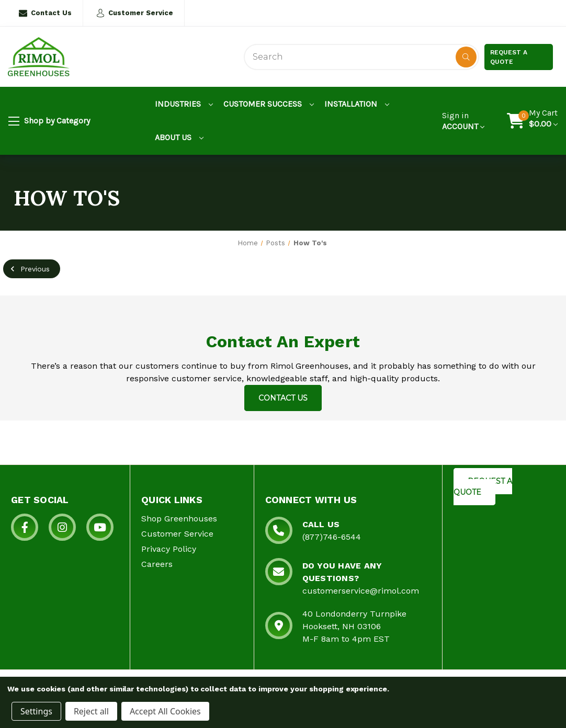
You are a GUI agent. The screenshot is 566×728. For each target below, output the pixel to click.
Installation (357, 104)
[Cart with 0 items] (543, 121)
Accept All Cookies (165, 711)
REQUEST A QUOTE (483, 487)
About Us (179, 137)
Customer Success (269, 104)
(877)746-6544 (332, 537)
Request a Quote (509, 57)
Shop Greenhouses (179, 519)
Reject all (91, 711)
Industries (184, 104)
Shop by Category (49, 121)
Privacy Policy (169, 549)
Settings (36, 711)
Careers (157, 564)
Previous (29, 269)
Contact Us (45, 13)
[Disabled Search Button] (466, 57)
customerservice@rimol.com (361, 591)
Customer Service (135, 13)
